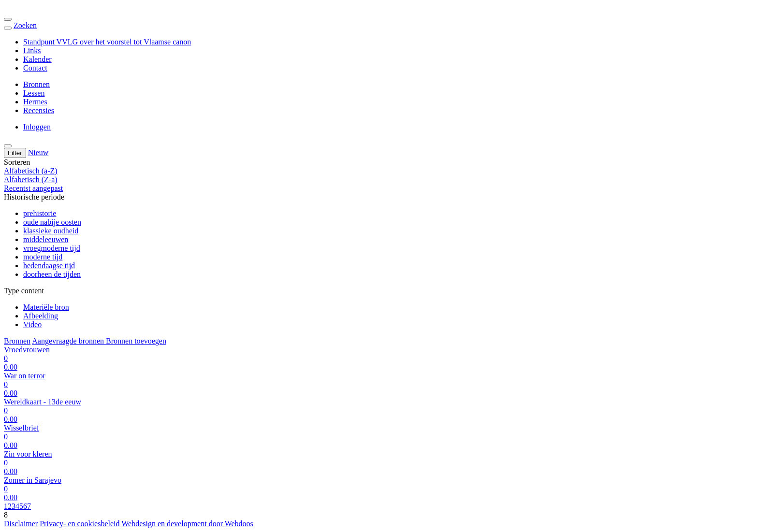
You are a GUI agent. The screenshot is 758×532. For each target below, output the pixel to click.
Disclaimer (21, 524)
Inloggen (37, 127)
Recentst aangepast (33, 188)
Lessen (34, 93)
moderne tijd (43, 257)
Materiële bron (46, 307)
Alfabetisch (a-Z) (31, 171)
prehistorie (40, 213)
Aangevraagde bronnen (69, 341)
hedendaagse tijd (49, 266)
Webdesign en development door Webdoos (187, 524)
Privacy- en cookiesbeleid (80, 524)
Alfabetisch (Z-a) (31, 180)
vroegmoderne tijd (52, 248)
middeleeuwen (46, 239)
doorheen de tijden (52, 274)
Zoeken (25, 25)
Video (32, 324)
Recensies (39, 110)
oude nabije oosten (52, 222)
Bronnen (36, 84)
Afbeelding (41, 316)
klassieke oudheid (51, 231)
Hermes (35, 102)
